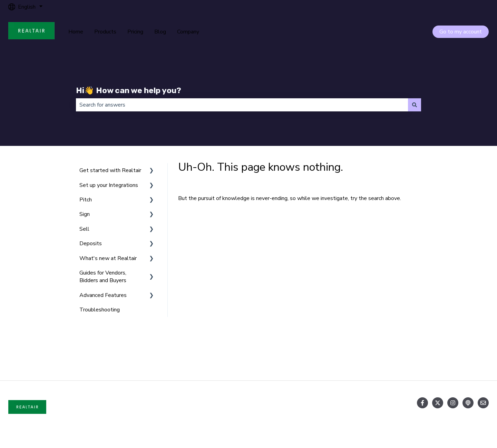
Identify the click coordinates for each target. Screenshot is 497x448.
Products (105, 32)
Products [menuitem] (149, 355)
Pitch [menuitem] (86, 200)
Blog (160, 32)
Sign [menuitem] (85, 214)
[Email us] (483, 403)
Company (188, 32)
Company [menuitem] (445, 355)
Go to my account (461, 32)
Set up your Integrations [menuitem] (109, 185)
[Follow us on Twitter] (438, 403)
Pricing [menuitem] (250, 355)
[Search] (415, 105)
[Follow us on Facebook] (422, 403)
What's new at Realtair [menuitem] (108, 258)
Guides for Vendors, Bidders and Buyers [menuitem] (103, 277)
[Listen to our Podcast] (468, 403)
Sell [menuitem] (84, 229)
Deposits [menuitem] (91, 243)
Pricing (135, 32)
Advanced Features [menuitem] (103, 295)
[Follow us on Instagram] (453, 403)
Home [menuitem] (48, 355)
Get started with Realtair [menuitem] (110, 170)
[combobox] (242, 105)
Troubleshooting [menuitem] (100, 310)
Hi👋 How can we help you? (129, 90)
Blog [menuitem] (346, 355)
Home (76, 32)
